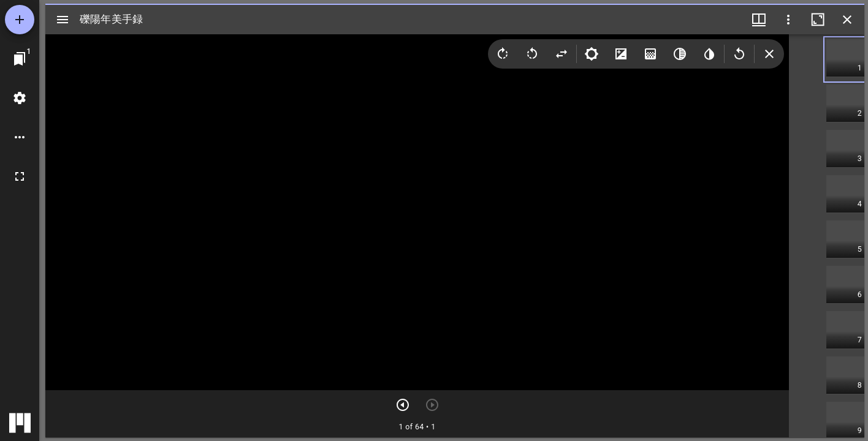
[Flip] (562, 54)
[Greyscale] (680, 54)
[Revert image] (739, 54)
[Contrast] (621, 54)
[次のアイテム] (403, 405)
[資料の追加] (20, 20)
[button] (845, 59)
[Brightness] (592, 54)
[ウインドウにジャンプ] (20, 59)
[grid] (827, 236)
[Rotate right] (503, 54)
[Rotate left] (532, 54)
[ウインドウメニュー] (759, 20)
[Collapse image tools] (769, 54)
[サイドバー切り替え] (63, 20)
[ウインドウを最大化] (818, 20)
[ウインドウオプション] (788, 20)
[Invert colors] (709, 54)
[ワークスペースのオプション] (20, 137)
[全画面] (20, 176)
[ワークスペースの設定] (20, 98)
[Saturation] (650, 54)
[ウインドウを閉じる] (847, 20)
